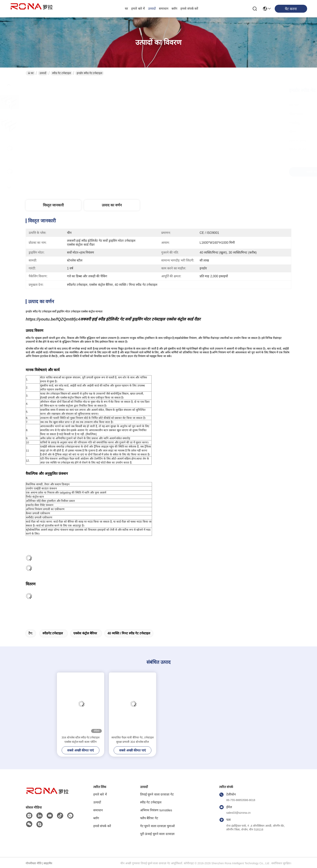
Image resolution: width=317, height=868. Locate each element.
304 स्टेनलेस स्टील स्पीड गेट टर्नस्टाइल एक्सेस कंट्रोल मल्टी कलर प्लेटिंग (81, 740)
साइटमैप (48, 863)
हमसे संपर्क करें (189, 9)
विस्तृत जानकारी (53, 205)
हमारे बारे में (138, 9)
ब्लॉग (174, 9)
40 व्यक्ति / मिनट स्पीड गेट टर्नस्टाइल (129, 633)
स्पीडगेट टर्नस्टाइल (53, 633)
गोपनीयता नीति (34, 863)
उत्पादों (152, 9)
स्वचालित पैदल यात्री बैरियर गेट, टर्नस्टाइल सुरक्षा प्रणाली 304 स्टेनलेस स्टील (132, 740)
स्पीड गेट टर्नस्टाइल (61, 73)
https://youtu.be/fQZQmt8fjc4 (53, 319)
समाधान (164, 9)
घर (126, 9)
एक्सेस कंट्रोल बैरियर (85, 633)
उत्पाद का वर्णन (112, 205)
